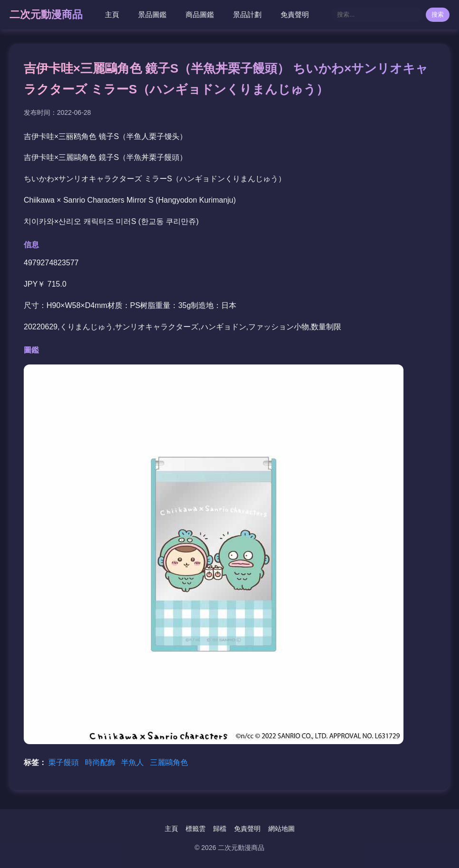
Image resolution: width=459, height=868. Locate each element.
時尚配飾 (101, 762)
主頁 (112, 14)
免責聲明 (295, 14)
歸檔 (220, 829)
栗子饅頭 (65, 762)
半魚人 (133, 762)
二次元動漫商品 (46, 14)
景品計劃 (247, 14)
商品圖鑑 (200, 14)
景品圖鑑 (152, 14)
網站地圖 (281, 829)
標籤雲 (196, 829)
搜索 (438, 14)
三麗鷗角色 (169, 762)
